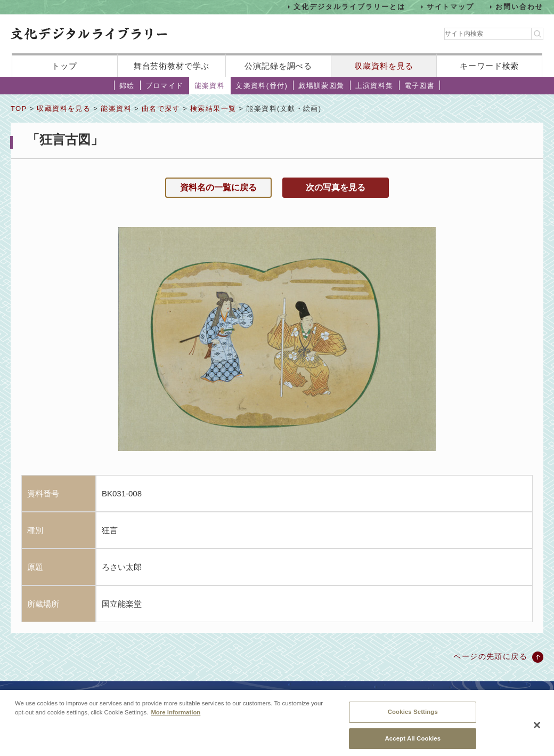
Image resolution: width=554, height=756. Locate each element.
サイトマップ (451, 7)
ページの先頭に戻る (490, 656)
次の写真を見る (336, 187)
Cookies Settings (413, 717)
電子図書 (420, 86)
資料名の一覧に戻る (218, 187)
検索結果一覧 (213, 108)
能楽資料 (210, 86)
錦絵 (127, 86)
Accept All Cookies (413, 743)
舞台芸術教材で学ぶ (172, 66)
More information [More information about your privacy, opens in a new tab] (176, 718)
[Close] (537, 730)
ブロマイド (165, 86)
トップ (64, 66)
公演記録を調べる (278, 66)
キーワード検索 (489, 66)
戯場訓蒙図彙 (321, 86)
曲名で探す (161, 108)
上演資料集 (374, 86)
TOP (19, 108)
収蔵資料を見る (384, 66)
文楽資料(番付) (262, 86)
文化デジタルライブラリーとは (349, 7)
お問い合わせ (519, 7)
